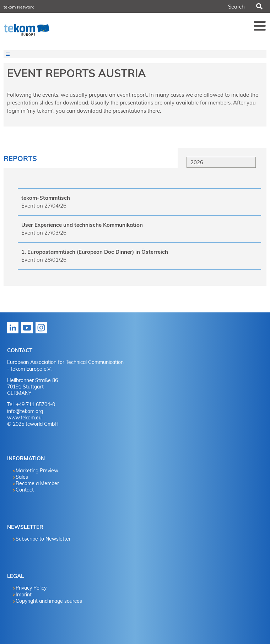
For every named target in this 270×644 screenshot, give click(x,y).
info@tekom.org (25, 411)
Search (259, 6)
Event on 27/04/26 (44, 206)
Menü (260, 26)
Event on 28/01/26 (44, 260)
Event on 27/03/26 (44, 233)
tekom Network (19, 7)
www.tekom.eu (24, 418)
